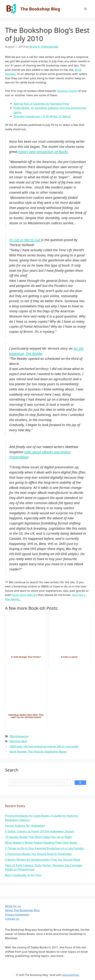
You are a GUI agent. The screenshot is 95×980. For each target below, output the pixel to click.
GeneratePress (70, 975)
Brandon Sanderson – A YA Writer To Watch (42, 116)
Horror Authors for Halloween (25, 826)
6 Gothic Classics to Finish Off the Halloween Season (40, 831)
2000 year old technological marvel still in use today (44, 746)
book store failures (25, 595)
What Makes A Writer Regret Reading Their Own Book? (41, 843)
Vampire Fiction (67, 91)
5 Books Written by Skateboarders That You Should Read (43, 860)
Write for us (13, 906)
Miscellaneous (19, 736)
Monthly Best (18, 741)
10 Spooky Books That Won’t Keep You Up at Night (38, 837)
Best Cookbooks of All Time (23, 875)
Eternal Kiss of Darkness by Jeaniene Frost (41, 104)
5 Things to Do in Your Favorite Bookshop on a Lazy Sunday (44, 848)
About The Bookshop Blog (22, 910)
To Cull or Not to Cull (25, 240)
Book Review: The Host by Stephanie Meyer (38, 751)
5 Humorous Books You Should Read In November (38, 854)
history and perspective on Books (43, 152)
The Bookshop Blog (40, 9)
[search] (38, 783)
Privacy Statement (17, 914)
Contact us (12, 919)
